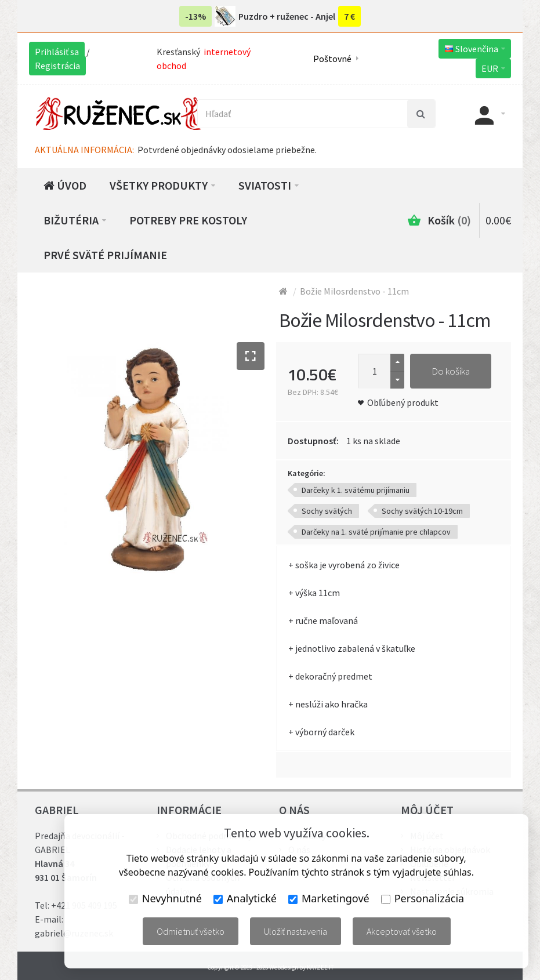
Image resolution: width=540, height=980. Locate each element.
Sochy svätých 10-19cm (422, 511)
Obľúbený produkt (403, 402)
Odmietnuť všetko (191, 931)
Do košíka (451, 371)
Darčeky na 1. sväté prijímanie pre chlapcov (376, 532)
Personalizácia (423, 898)
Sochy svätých (327, 511)
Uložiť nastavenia (296, 931)
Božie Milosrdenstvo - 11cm (354, 291)
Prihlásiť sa (57, 52)
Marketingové (329, 898)
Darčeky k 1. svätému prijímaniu (356, 490)
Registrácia (57, 66)
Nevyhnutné (165, 898)
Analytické (245, 898)
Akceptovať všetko (402, 931)
